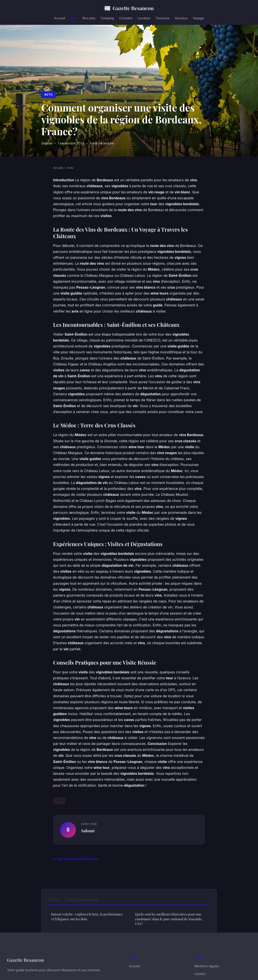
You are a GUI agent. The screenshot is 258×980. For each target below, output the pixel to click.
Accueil (60, 18)
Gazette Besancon (129, 8)
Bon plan (89, 18)
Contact (200, 974)
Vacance (181, 18)
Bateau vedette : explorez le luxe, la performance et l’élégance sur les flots (87, 916)
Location (144, 18)
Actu (74, 18)
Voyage (198, 18)
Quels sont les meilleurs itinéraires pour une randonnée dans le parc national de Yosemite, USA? (169, 919)
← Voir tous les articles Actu (76, 859)
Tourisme (163, 18)
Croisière (126, 18)
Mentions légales (207, 966)
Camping (107, 18)
